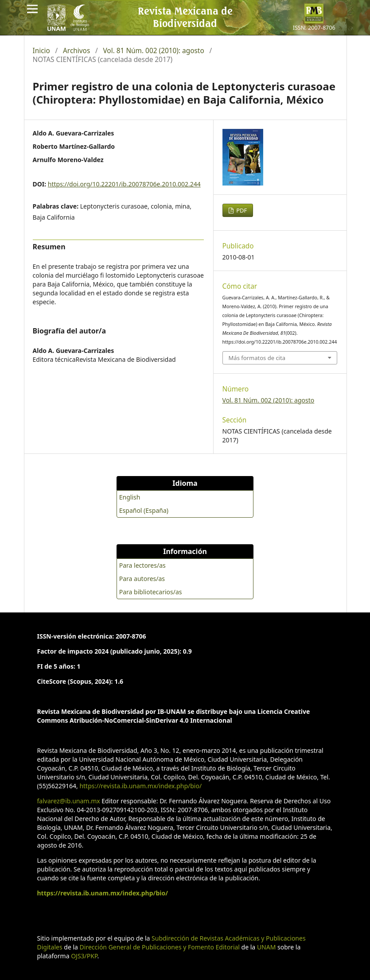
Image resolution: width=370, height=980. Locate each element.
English (130, 497)
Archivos (76, 51)
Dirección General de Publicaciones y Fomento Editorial (160, 947)
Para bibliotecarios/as (151, 592)
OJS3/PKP (84, 956)
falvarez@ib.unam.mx (69, 801)
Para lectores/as (142, 565)
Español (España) (144, 510)
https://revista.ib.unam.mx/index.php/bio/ (140, 786)
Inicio (41, 51)
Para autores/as (142, 579)
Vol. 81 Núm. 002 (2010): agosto (153, 51)
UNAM (267, 947)
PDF (241, 210)
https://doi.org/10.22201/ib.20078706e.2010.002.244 (124, 184)
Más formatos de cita (257, 358)
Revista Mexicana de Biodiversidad (185, 17)
